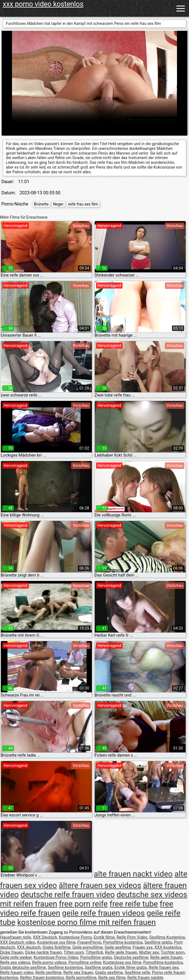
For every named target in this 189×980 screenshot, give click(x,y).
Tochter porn (173, 952)
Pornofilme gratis (96, 957)
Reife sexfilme (49, 972)
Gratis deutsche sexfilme (23, 967)
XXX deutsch (29, 947)
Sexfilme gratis (158, 942)
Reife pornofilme (81, 977)
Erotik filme (104, 937)
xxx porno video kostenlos (43, 4)
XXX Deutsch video (18, 942)
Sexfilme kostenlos (65, 967)
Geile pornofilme (88, 947)
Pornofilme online (85, 962)
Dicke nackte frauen (44, 952)
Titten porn (74, 952)
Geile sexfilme (118, 947)
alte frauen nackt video (133, 874)
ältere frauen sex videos (100, 885)
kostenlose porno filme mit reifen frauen (87, 922)
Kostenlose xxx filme (56, 942)
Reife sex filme (112, 977)
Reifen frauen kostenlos (42, 977)
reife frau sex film (83, 204)
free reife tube (134, 904)
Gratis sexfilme (109, 972)
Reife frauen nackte (145, 977)
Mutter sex (149, 952)
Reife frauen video (17, 972)
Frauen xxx (143, 947)
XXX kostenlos (168, 947)
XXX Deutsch (45, 937)
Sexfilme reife (137, 972)
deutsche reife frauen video (68, 895)
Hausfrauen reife (15, 937)
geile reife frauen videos (103, 913)
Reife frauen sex (163, 967)
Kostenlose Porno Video (56, 957)
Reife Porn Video (132, 937)
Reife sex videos (15, 962)
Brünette (41, 204)
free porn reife (83, 904)
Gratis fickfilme (56, 947)
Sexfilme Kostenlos (167, 937)
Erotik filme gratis (130, 967)
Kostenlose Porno (75, 937)
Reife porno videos (49, 962)
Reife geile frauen (121, 952)
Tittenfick (94, 952)
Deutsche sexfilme (131, 957)
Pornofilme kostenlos (123, 942)
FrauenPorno (89, 942)
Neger (58, 204)
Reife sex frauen (78, 972)
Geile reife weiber (16, 957)
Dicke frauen (12, 952)
